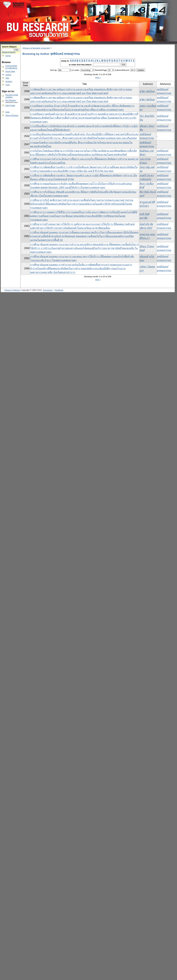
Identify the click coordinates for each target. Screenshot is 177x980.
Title (7, 78)
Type (8, 85)
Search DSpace (9, 47)
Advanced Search (9, 52)
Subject (9, 81)
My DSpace (11, 100)
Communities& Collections (11, 67)
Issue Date (10, 71)
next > (98, 77)
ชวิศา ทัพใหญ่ (147, 91)
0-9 (72, 61)
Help (7, 112)
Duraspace (48, 290)
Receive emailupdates (12, 96)
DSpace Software (12, 290)
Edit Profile (10, 105)
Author (8, 75)
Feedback (59, 290)
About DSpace (12, 115)
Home (8, 56)
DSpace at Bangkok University (36, 48)
